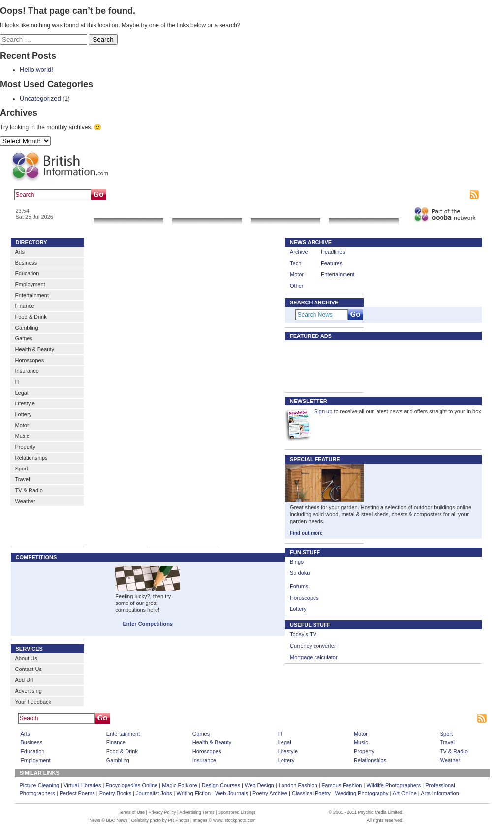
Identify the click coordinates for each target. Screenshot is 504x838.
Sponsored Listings (340, 718)
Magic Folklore (180, 785)
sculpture (177, 195)
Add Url (24, 680)
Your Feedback (33, 702)
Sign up (323, 411)
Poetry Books (115, 793)
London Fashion (298, 785)
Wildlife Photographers (394, 785)
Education (27, 273)
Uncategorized (40, 98)
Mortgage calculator (314, 657)
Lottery (24, 414)
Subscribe (455, 195)
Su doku (300, 573)
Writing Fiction (194, 793)
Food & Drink (31, 317)
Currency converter (313, 646)
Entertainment (32, 295)
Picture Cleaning (40, 785)
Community (364, 212)
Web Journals (232, 793)
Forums (299, 586)
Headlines (333, 252)
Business (26, 263)
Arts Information (440, 793)
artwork (202, 195)
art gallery (149, 195)
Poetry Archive (270, 793)
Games (24, 338)
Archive (299, 252)
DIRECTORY (31, 242)
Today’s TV (303, 634)
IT (18, 382)
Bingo (297, 562)
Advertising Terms (197, 812)
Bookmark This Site (391, 718)
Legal (22, 393)
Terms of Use (132, 812)
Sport (22, 469)
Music (22, 436)
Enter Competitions (148, 624)
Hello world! (36, 70)
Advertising (424, 195)
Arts (20, 252)
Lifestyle (25, 403)
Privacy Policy (162, 812)
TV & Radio (29, 490)
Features (331, 263)
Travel (23, 479)
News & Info (128, 212)
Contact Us (29, 669)
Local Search (207, 212)
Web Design (259, 785)
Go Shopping (285, 212)
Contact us (394, 195)
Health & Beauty (35, 349)
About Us (26, 658)
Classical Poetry (311, 793)
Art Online (405, 793)
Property (26, 447)
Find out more (306, 533)
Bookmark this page (351, 195)
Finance (25, 306)
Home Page (266, 718)
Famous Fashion (342, 785)
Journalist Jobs (154, 793)
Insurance (27, 371)
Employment (30, 284)
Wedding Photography (362, 793)
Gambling (27, 328)
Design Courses (221, 785)
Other (297, 286)
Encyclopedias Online (131, 785)
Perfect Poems (77, 793)
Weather (25, 501)
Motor (22, 425)
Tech (296, 263)
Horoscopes (30, 360)
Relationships (31, 458)
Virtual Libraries (82, 785)
